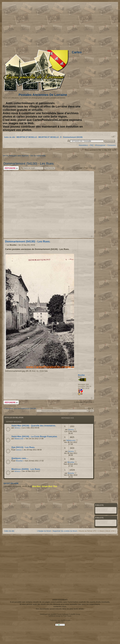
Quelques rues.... (20, 458)
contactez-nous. (60, 606)
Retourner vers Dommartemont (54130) (21, 408)
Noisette (71, 473)
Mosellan (13, 245)
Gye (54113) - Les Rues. (23, 447)
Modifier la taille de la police (113, 137)
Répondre (11, 168)
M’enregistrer (100, 145)
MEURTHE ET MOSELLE (27, 137)
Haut (92, 236)
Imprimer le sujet (69, 140)
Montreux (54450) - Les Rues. (26, 469)
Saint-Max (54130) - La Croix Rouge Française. (34, 436)
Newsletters (83, 145)
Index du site (10, 137)
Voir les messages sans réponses (16, 156)
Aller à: (90, 408)
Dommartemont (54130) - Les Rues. (29, 164)
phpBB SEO (60, 622)
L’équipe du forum (44, 531)
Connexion (111, 145)
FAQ (92, 145)
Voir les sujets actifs (38, 156)
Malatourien (19, 439)
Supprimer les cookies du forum (65, 531)
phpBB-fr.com (65, 620)
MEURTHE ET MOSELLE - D (50, 137)
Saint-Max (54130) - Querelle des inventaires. (34, 426)
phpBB (53, 614)
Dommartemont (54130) (73, 137)
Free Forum (67, 616)
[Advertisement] (35, 203)
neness (17, 428)
